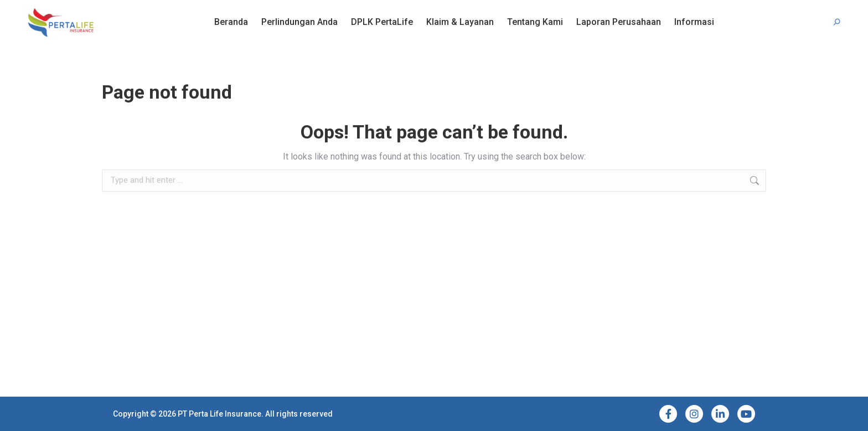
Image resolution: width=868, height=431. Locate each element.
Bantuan (64, 10)
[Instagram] (694, 414)
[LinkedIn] (720, 414)
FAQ (34, 10)
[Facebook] (668, 414)
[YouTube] (746, 414)
